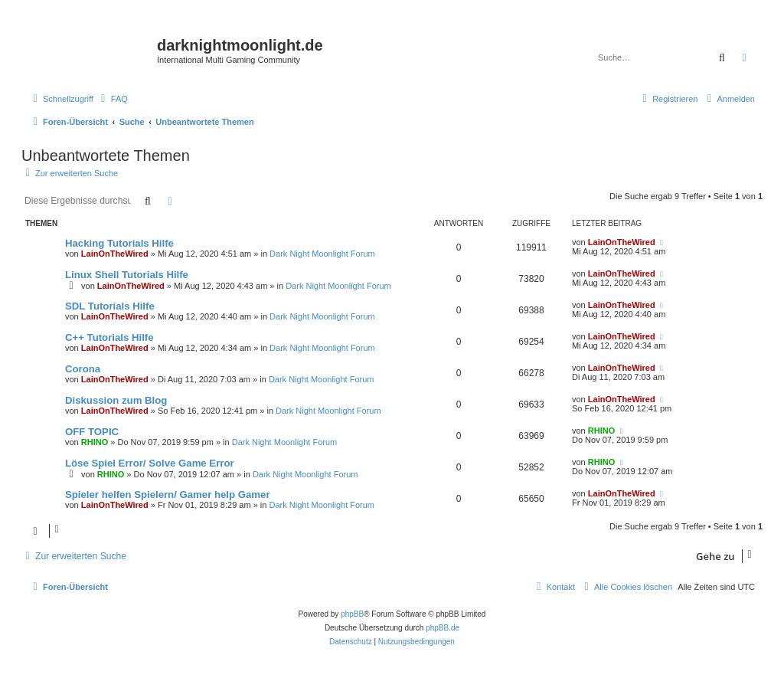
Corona (83, 369)
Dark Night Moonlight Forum (322, 254)
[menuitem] (113, 99)
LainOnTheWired (115, 254)
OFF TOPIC (92, 432)
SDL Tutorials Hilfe (110, 306)
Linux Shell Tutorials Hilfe (127, 275)
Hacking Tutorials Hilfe (119, 243)
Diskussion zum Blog (116, 400)
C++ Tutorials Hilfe (109, 337)
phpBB (352, 614)
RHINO (95, 442)
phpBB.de (443, 628)
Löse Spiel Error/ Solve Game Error (150, 463)
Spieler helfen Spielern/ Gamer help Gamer (168, 495)
